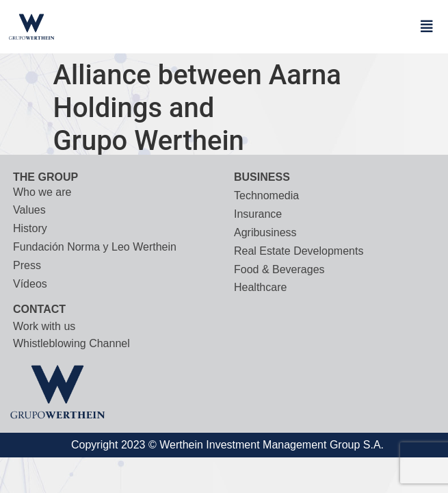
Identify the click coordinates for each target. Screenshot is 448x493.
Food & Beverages (279, 269)
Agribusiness (265, 232)
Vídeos (30, 284)
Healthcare (260, 287)
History (30, 228)
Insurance (258, 214)
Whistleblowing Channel (71, 343)
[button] (427, 27)
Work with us (44, 326)
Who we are (42, 192)
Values (29, 210)
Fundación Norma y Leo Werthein (95, 247)
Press (27, 265)
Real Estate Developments (299, 251)
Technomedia (266, 195)
